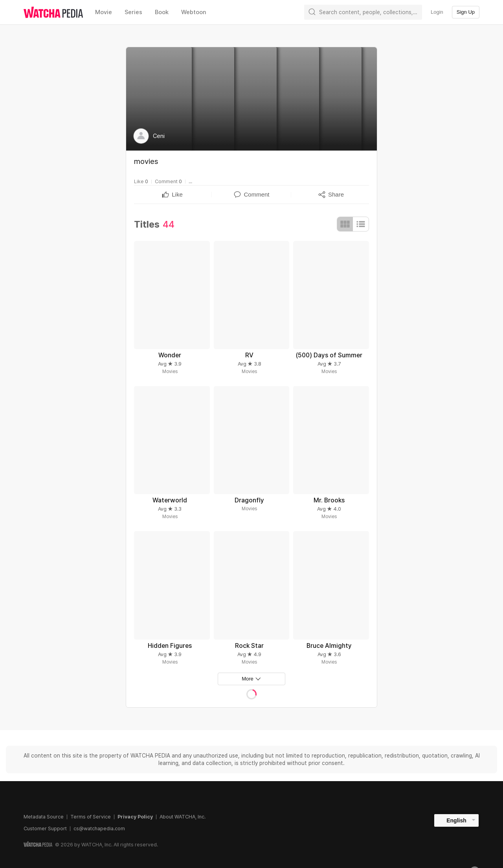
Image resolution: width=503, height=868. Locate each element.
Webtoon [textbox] (194, 12)
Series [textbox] (133, 12)
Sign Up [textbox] (466, 12)
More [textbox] (248, 679)
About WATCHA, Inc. (183, 817)
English (456, 820)
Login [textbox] (437, 12)
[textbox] (177, 195)
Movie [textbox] (104, 12)
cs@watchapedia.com (99, 828)
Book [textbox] (162, 12)
